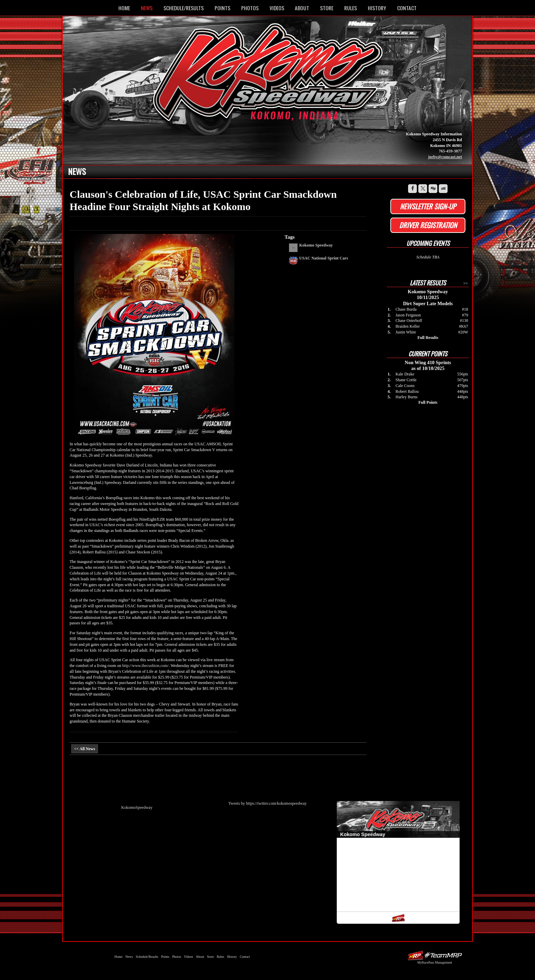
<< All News (85, 749)
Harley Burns (406, 397)
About (302, 8)
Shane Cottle (406, 380)
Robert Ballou (407, 391)
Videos (277, 8)
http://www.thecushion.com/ (145, 666)
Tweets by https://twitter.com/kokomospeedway (267, 803)
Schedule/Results (184, 8)
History (377, 8)
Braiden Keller (408, 326)
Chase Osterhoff (409, 321)
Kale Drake (405, 374)
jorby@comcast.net (445, 157)
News (147, 8)
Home (124, 8)
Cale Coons (405, 386)
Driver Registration (428, 225)
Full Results (428, 338)
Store (327, 8)
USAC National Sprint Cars (324, 258)
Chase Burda (406, 309)
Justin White (406, 332)
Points (222, 8)
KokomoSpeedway (137, 807)
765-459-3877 (450, 151)
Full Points (428, 402)
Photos (250, 8)
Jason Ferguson (408, 315)
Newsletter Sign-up (428, 206)
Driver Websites (435, 955)
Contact (407, 8)
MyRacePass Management (435, 962)
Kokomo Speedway (269, 76)
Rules (351, 8)
